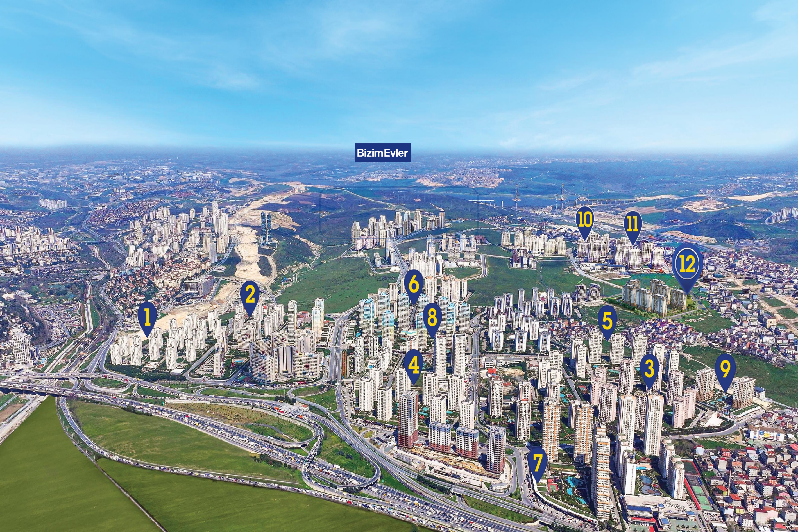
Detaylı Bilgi (76, 65)
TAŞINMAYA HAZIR (78, 70)
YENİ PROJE (326, 69)
